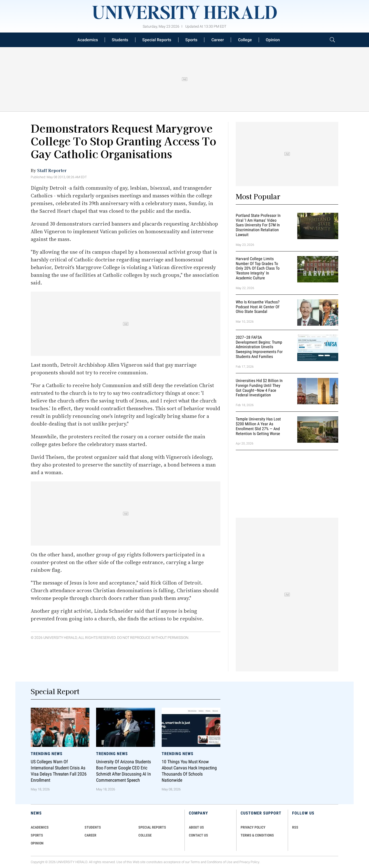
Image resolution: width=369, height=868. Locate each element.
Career (218, 40)
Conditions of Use (220, 862)
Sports (191, 40)
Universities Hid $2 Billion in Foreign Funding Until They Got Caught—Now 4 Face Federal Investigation (259, 388)
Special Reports (157, 40)
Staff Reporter (52, 170)
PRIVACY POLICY (253, 827)
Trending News (47, 754)
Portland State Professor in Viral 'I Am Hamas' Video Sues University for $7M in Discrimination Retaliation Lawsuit (258, 225)
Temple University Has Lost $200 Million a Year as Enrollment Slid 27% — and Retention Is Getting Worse (258, 426)
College (245, 40)
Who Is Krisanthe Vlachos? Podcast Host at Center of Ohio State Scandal (258, 307)
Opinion (273, 40)
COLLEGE (145, 835)
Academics (88, 40)
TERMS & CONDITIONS (257, 835)
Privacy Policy (249, 862)
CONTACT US (198, 835)
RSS (295, 827)
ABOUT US (196, 827)
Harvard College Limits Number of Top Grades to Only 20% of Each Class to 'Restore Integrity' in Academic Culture (258, 268)
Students (120, 40)
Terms (195, 862)
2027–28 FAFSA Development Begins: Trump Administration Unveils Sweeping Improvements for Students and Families (259, 347)
